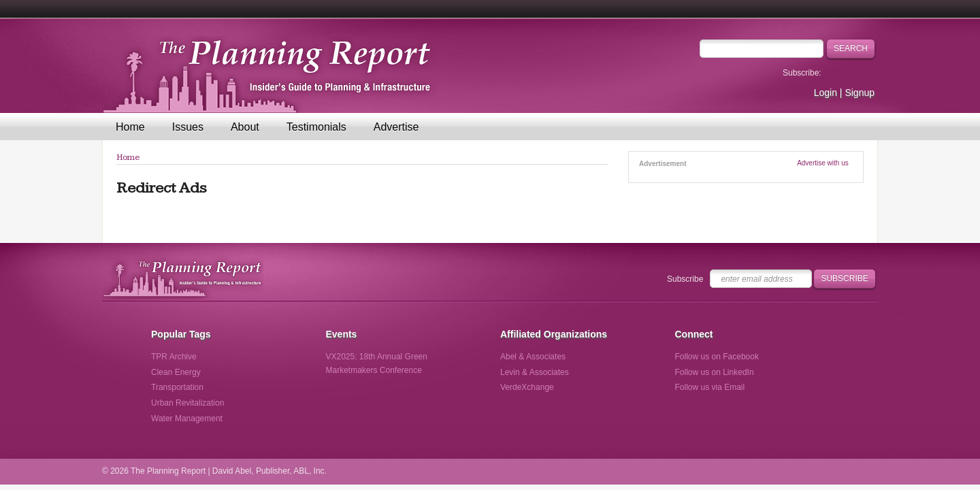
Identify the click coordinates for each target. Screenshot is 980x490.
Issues (188, 127)
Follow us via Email (710, 387)
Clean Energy (176, 372)
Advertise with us (823, 163)
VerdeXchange (527, 387)
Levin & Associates (535, 372)
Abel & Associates (533, 357)
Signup (860, 93)
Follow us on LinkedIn (715, 372)
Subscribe (685, 279)
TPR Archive (174, 357)
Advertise (396, 127)
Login (826, 93)
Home (130, 127)
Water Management (187, 419)
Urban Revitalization (187, 403)
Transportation (177, 387)
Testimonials (316, 127)
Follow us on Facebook (717, 357)
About (245, 127)
